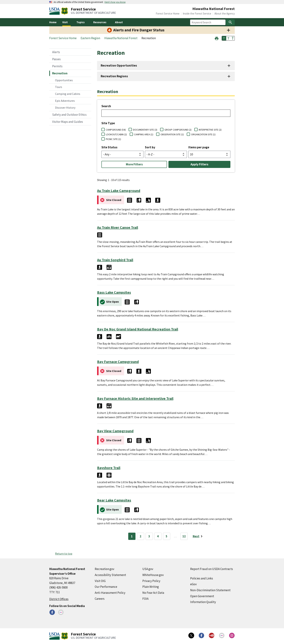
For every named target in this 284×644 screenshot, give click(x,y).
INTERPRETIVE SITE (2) (210, 130)
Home (53, 22)
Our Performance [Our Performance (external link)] (106, 587)
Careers (100, 599)
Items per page (199, 147)
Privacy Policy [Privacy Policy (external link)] (151, 581)
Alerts (56, 52)
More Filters (134, 164)
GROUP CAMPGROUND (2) (178, 130)
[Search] (230, 22)
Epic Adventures (65, 101)
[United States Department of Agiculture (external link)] (55, 11)
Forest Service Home (168, 14)
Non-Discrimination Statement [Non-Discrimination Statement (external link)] (210, 590)
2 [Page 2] (140, 536)
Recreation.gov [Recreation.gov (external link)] (105, 569)
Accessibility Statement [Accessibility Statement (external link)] (110, 575)
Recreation (60, 73)
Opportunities (64, 80)
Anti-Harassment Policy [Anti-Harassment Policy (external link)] (110, 593)
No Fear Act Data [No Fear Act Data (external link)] (153, 593)
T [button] (224, 38)
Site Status (109, 147)
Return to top (64, 554)
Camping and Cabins (68, 94)
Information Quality (203, 602)
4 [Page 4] (158, 536)
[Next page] (198, 536)
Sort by (150, 147)
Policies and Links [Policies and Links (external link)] (202, 578)
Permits (57, 66)
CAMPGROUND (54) (116, 130)
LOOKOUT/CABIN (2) (116, 134)
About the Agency (225, 14)
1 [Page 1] (132, 536)
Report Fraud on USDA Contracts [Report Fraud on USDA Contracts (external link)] (212, 569)
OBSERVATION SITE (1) (172, 134)
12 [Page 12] (184, 536)
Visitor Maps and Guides (68, 122)
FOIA (145, 599)
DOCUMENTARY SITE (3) (145, 130)
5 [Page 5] (167, 536)
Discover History (65, 108)
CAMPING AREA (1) (144, 134)
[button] (217, 38)
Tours (59, 87)
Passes (56, 59)
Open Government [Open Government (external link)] (202, 596)
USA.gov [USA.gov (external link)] (148, 569)
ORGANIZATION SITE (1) (203, 134)
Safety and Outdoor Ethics (69, 115)
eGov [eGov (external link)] (193, 584)
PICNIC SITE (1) (113, 139)
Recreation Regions (114, 76)
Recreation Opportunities (119, 65)
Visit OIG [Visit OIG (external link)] (100, 581)
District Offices (59, 599)
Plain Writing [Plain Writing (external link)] (151, 587)
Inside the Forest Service (197, 14)
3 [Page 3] (149, 536)
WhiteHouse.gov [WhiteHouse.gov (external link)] (153, 575)
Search (106, 106)
